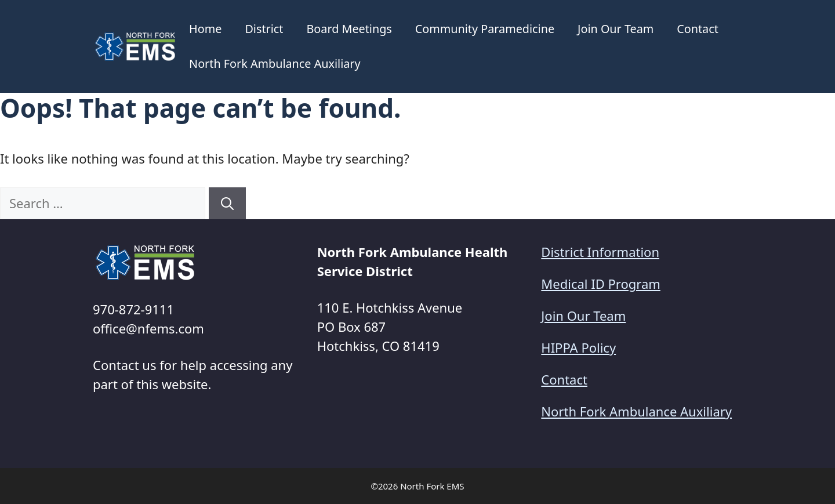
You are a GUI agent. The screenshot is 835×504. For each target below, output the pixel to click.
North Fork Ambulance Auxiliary (275, 64)
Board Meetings (349, 29)
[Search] (227, 203)
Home (205, 29)
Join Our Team (616, 29)
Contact (698, 29)
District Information (600, 252)
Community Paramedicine (485, 29)
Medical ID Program (600, 284)
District (264, 29)
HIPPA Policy (578, 347)
